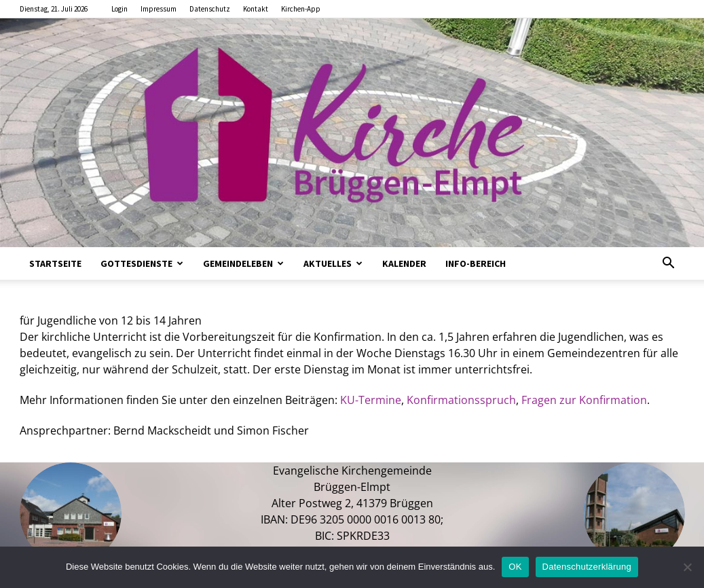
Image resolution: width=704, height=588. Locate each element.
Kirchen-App (301, 9)
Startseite (55, 263)
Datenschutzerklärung (587, 567)
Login (119, 9)
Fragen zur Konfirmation (584, 400)
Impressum (159, 9)
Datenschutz (210, 9)
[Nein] (687, 567)
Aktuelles (333, 263)
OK (515, 567)
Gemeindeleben (243, 263)
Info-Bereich (476, 263)
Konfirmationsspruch (461, 400)
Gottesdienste (142, 263)
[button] (669, 264)
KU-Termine (371, 400)
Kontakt (256, 9)
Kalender (404, 263)
